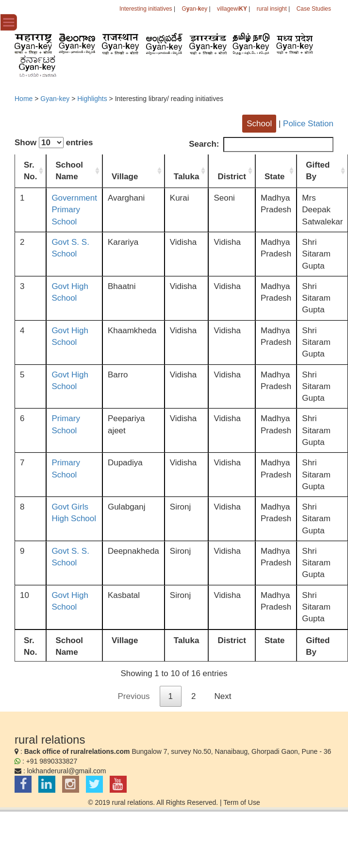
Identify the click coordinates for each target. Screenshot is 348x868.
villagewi (232, 9)
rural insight (272, 9)
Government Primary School (74, 210)
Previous (133, 696)
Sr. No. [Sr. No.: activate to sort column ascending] (30, 171)
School (259, 124)
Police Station (308, 124)
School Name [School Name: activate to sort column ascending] (69, 171)
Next (223, 696)
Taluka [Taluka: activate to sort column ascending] (187, 177)
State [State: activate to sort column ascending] (275, 177)
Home (24, 99)
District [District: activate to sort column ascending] (232, 177)
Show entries (54, 143)
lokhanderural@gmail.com (67, 771)
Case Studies (314, 9)
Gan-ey (194, 9)
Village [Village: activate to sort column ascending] (125, 177)
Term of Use (241, 802)
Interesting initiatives (146, 9)
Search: (261, 144)
